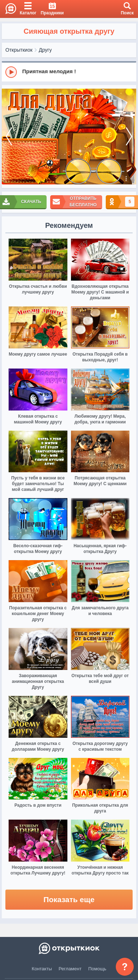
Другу (45, 50)
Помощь (97, 969)
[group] (69, 72)
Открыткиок (19, 50)
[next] (129, 137)
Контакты (42, 969)
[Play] (11, 72)
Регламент (70, 969)
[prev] (9, 137)
